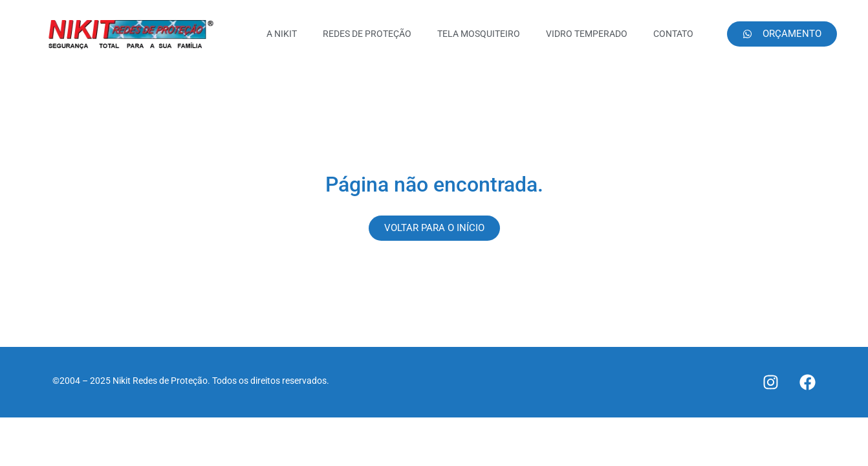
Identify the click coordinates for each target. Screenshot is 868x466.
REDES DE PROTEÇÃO (367, 34)
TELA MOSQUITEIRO (479, 34)
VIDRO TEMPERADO (587, 34)
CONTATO (673, 34)
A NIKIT (282, 34)
